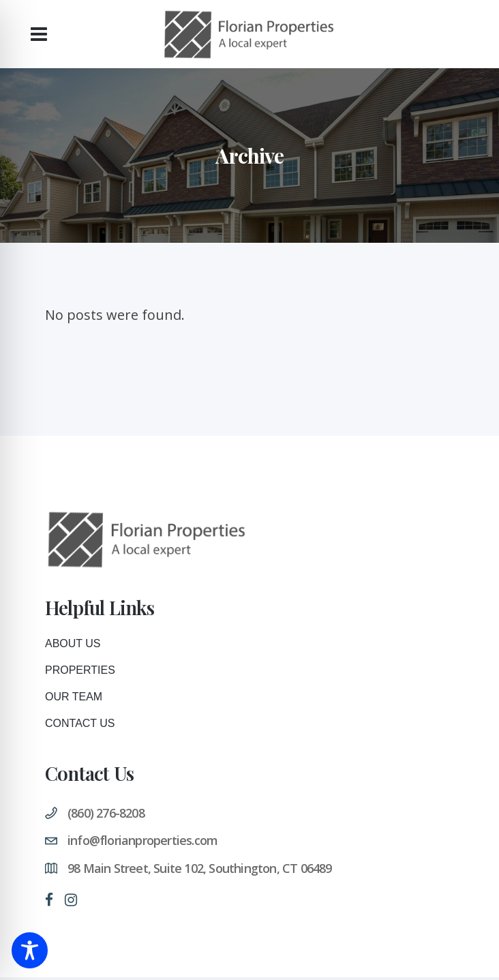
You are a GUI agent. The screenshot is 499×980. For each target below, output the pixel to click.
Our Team (74, 697)
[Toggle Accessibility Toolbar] (30, 950)
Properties (80, 670)
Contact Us (80, 723)
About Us (73, 643)
